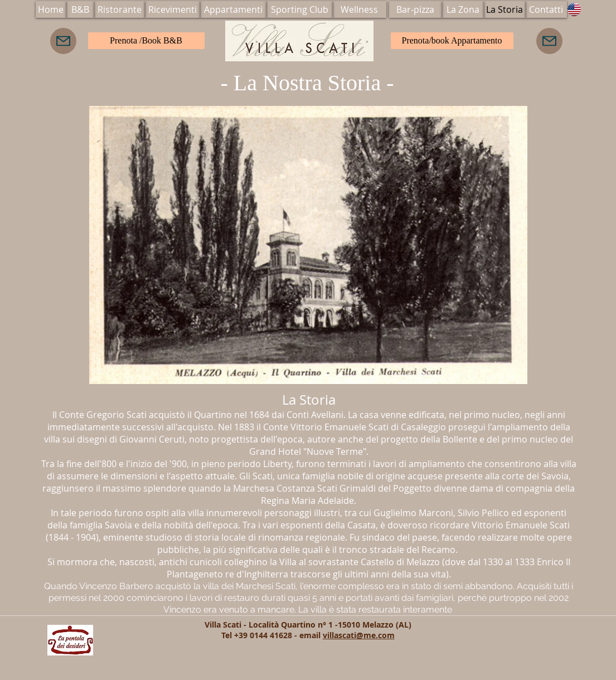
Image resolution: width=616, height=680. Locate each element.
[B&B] (80, 9)
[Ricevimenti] (173, 9)
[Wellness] (360, 9)
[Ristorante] (120, 9)
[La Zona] (463, 9)
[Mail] (63, 41)
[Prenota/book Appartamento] (452, 41)
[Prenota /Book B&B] (146, 41)
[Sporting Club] (300, 9)
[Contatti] (546, 9)
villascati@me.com (359, 635)
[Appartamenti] (233, 9)
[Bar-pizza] (416, 9)
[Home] (51, 9)
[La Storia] (505, 9)
